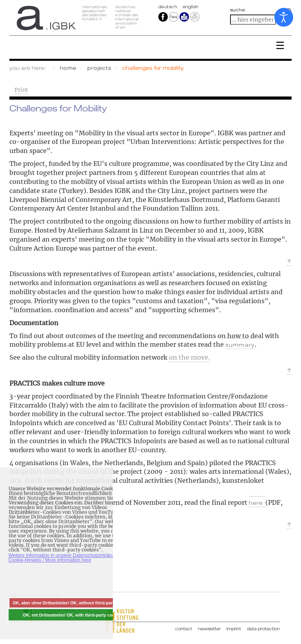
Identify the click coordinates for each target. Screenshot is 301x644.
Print (21, 90)
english (191, 7)
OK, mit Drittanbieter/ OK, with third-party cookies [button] (73, 615)
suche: (238, 10)
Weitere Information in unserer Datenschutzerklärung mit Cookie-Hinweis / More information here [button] (68, 558)
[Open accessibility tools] (284, 17)
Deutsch (169, 7)
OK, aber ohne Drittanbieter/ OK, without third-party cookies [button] (73, 603)
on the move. (189, 357)
